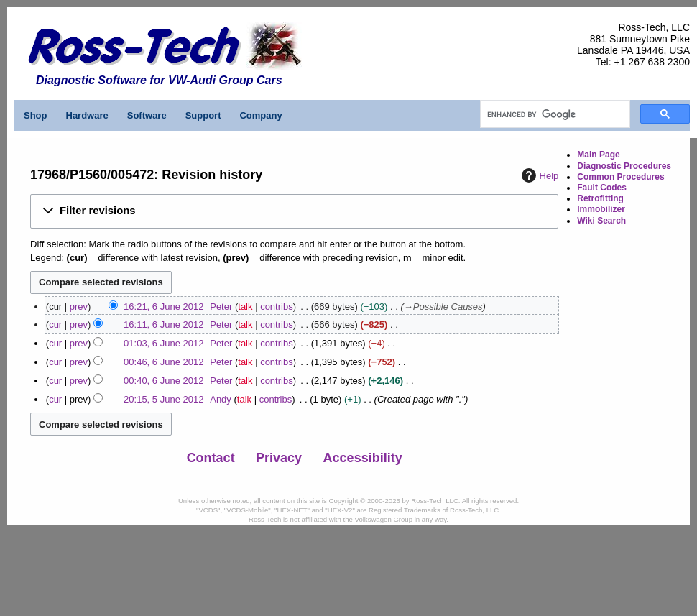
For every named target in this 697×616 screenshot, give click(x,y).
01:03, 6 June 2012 (163, 343)
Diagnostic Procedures (624, 166)
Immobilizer (601, 209)
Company (260, 115)
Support (203, 115)
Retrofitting (600, 198)
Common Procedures (620, 177)
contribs (277, 307)
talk (245, 307)
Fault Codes (602, 188)
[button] (294, 211)
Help (539, 175)
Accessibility (363, 458)
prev (79, 307)
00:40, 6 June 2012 (163, 381)
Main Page (598, 155)
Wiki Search (601, 221)
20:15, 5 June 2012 (163, 399)
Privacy (279, 458)
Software (147, 115)
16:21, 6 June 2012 (163, 307)
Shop (36, 115)
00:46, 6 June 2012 (163, 362)
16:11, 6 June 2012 (163, 325)
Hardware (87, 115)
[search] (554, 114)
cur (55, 325)
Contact (211, 458)
